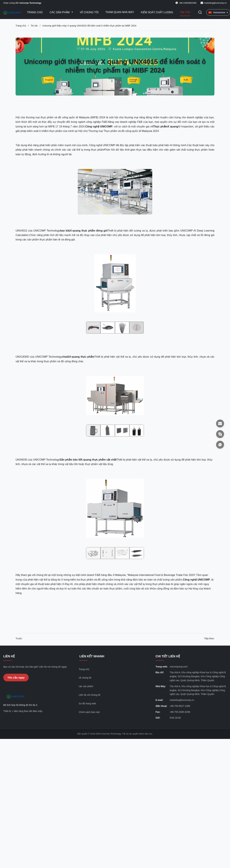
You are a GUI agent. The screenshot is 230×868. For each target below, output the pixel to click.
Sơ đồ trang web (87, 704)
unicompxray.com (179, 667)
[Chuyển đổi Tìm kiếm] (200, 12)
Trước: (19, 638)
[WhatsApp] (220, 445)
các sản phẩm (86, 686)
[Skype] (220, 434)
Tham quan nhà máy (120, 12)
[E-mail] (220, 423)
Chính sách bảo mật (89, 712)
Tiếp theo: (209, 638)
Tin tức (185, 12)
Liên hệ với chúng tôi (89, 695)
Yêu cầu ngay (16, 678)
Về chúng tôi (89, 12)
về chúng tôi (85, 678)
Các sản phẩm (60, 12)
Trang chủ (21, 26)
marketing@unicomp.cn (215, 3)
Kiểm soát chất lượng (157, 12)
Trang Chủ (35, 12)
